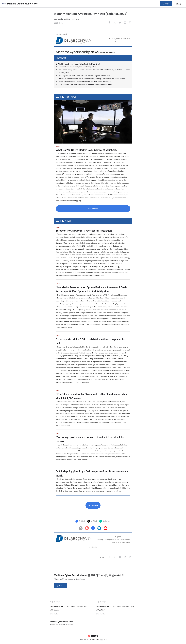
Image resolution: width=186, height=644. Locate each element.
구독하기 (166, 4)
